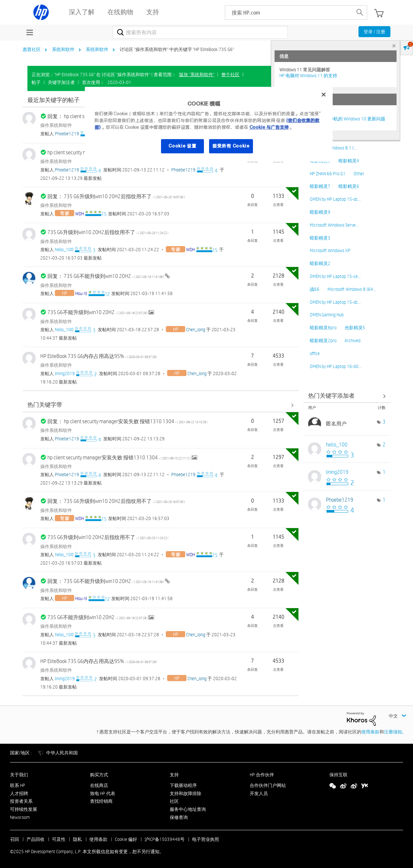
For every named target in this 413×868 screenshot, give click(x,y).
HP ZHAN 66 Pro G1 (328, 174)
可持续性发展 (24, 809)
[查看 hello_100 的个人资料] (64, 250)
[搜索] (200, 32)
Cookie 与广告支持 (269, 127)
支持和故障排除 (186, 793)
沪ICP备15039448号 (165, 839)
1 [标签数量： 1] (384, 472)
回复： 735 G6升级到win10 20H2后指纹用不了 (116, 196)
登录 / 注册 (374, 32)
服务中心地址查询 (188, 809)
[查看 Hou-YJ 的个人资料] (81, 293)
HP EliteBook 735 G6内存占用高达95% (99, 356)
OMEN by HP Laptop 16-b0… (336, 366)
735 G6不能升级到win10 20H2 (98, 312)
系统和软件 (63, 49)
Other (359, 174)
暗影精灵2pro (323, 341)
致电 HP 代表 (103, 793)
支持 (174, 775)
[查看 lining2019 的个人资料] (65, 373)
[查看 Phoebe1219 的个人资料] (67, 134)
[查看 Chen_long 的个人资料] (196, 330)
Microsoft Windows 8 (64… (352, 289)
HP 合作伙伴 (262, 775)
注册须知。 (395, 732)
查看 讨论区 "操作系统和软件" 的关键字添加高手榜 (347, 396)
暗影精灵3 (320, 238)
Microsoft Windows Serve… (334, 225)
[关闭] (324, 95)
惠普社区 (32, 49)
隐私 (77, 839)
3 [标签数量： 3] (384, 422)
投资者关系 (21, 801)
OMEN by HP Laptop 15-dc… (335, 199)
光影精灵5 (355, 328)
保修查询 (179, 817)
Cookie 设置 (182, 146)
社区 (174, 801)
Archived (353, 341)
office (315, 353)
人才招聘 (19, 793)
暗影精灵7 (320, 186)
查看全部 (161, 405)
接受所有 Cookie (231, 146)
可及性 (59, 839)
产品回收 (35, 839)
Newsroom (20, 817)
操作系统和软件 (56, 125)
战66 (315, 289)
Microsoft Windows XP (330, 250)
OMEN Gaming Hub (327, 315)
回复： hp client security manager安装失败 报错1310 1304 (127, 421)
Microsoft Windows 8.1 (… (333, 148)
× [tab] (394, 46)
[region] (209, 124)
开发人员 (259, 793)
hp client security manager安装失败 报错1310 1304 (120, 458)
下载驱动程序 (183, 785)
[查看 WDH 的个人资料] (80, 214)
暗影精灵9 (320, 212)
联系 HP (18, 785)
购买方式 (99, 775)
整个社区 (230, 75)
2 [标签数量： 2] (384, 445)
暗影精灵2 (320, 263)
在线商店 (99, 785)
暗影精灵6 (349, 186)
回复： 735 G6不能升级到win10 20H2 (106, 276)
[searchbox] (289, 12)
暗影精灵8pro (323, 328)
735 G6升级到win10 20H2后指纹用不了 (108, 232)
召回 (15, 839)
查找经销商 (101, 801)
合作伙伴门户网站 (268, 785)
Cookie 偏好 (126, 839)
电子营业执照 (206, 839)
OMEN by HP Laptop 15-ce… (335, 276)
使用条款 (370, 732)
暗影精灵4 (349, 161)
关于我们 (19, 775)
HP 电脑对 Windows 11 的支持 (308, 76)
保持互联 (338, 775)
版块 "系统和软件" (197, 75)
